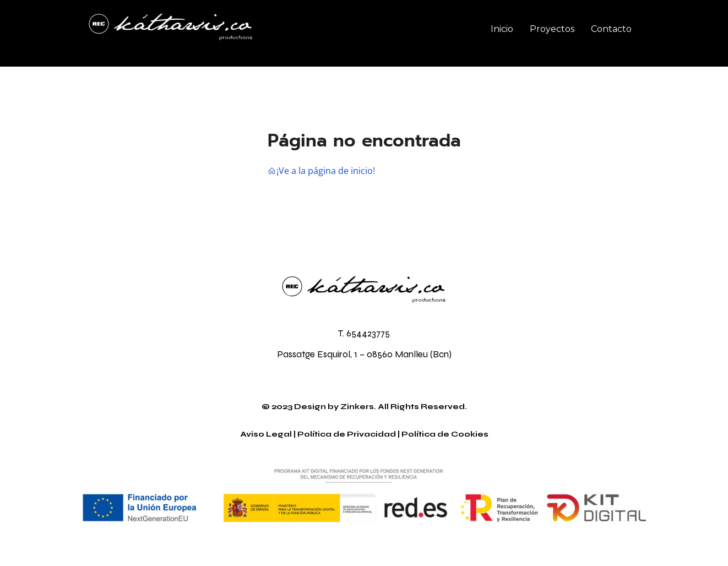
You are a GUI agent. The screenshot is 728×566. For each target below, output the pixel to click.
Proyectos (552, 29)
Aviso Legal (266, 434)
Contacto (611, 29)
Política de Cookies (445, 434)
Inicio (502, 29)
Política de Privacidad (347, 434)
